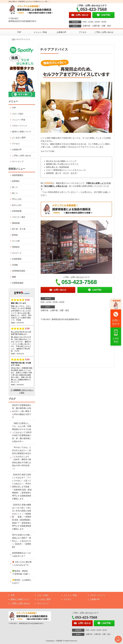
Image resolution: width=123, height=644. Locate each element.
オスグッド (17, 253)
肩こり (15, 193)
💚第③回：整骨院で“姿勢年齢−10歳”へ (21, 573)
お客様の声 (61, 32)
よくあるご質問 (19, 138)
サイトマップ (18, 162)
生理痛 (15, 265)
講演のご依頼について (22, 132)
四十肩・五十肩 (19, 229)
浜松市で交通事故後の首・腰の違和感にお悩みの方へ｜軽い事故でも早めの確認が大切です (22, 411)
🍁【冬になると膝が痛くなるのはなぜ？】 (22, 563)
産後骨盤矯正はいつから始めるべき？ (22, 554)
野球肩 (15, 235)
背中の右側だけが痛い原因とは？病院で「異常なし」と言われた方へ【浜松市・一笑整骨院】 (22, 541)
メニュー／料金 (40, 32)
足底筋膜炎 (17, 259)
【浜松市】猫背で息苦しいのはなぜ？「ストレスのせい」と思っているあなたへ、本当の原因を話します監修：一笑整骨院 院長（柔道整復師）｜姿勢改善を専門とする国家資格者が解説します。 (22, 487)
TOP (19, 32)
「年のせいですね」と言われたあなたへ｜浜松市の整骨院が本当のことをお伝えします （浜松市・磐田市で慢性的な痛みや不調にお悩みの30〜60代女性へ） (22, 458)
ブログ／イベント (20, 126)
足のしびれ (17, 205)
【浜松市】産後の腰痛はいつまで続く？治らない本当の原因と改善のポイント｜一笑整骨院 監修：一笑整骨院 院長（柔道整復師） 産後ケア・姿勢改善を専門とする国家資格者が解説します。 (22, 517)
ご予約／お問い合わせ (104, 32)
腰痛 (14, 277)
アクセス (83, 32)
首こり (15, 187)
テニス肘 (16, 241)
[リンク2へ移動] (116, 318)
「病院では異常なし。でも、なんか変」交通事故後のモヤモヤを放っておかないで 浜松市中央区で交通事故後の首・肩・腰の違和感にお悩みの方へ (22, 432)
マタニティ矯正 (19, 217)
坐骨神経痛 (17, 211)
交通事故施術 (18, 283)
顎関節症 (16, 247)
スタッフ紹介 (18, 114)
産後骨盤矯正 (18, 175)
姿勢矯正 (16, 181)
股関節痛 (16, 223)
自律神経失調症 (19, 271)
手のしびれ (17, 199)
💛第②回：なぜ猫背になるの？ (22, 582)
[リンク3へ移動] (116, 337)
